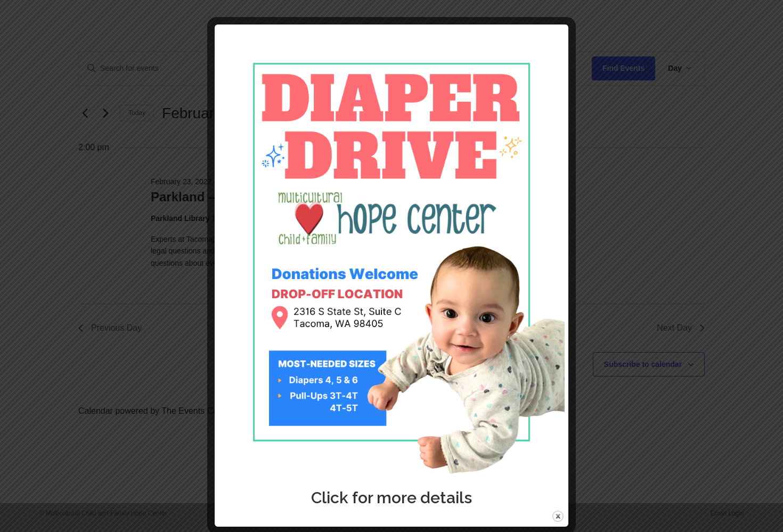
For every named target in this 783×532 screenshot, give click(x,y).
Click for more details (391, 498)
